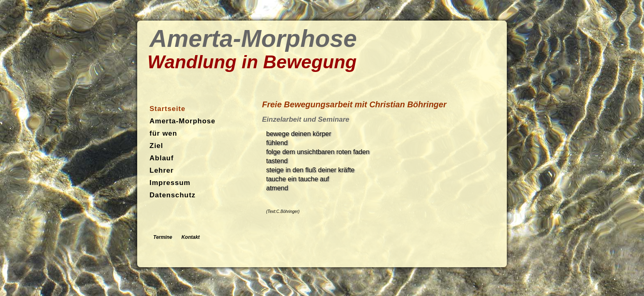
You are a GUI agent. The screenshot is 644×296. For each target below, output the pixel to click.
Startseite (167, 109)
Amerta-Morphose (182, 121)
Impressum (170, 183)
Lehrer (162, 170)
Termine (163, 237)
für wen (163, 133)
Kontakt (191, 237)
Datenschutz (172, 195)
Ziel (156, 146)
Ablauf (162, 158)
